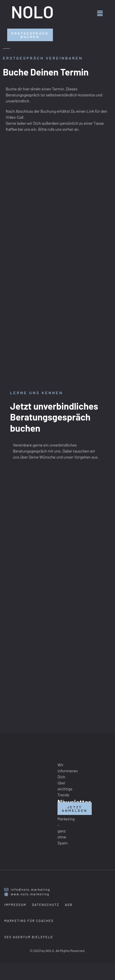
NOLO (32, 11)
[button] (100, 13)
